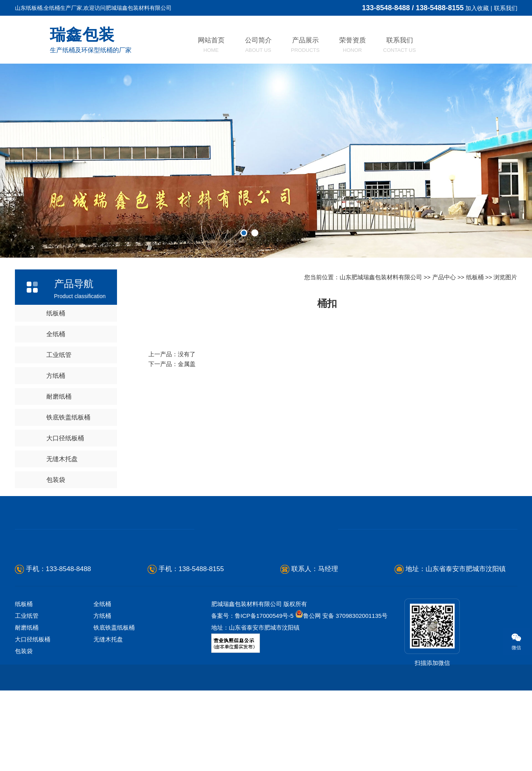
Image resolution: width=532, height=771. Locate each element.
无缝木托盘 (62, 459)
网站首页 (211, 45)
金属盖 (187, 364)
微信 (512, 641)
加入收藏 (477, 8)
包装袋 (56, 480)
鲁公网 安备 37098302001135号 (341, 616)
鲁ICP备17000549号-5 (264, 616)
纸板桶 (56, 313)
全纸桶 (56, 334)
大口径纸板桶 (65, 438)
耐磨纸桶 (59, 396)
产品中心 (444, 277)
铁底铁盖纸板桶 (68, 417)
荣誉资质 (353, 45)
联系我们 (506, 8)
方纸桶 (56, 376)
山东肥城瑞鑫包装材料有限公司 (381, 277)
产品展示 (305, 45)
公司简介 (258, 45)
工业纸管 (59, 355)
